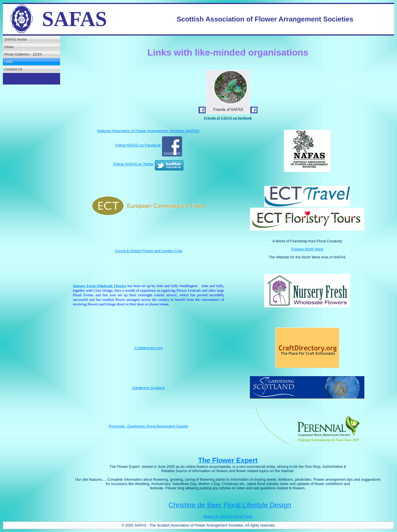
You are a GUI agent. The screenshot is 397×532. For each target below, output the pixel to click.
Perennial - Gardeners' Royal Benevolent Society (149, 426)
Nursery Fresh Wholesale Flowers (99, 286)
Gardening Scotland (148, 388)
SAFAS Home (16, 39)
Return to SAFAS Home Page (228, 516)
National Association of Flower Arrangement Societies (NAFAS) (149, 131)
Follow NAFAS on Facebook (138, 145)
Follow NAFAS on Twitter (134, 164)
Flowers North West (307, 249)
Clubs (9, 47)
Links (9, 62)
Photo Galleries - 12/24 (23, 54)
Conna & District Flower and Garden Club (148, 251)
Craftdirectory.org (149, 348)
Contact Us (13, 69)
